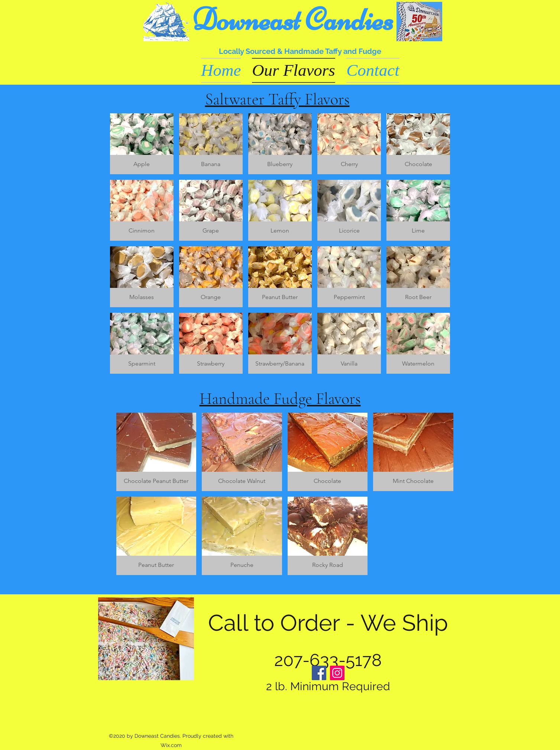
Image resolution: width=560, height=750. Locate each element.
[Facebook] (319, 673)
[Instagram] (337, 673)
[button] (142, 144)
